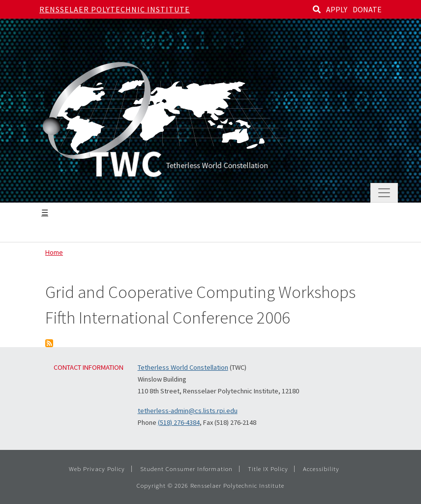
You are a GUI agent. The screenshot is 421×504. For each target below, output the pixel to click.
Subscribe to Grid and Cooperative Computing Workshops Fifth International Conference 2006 (49, 343)
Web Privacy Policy (97, 469)
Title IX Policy (268, 469)
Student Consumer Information (186, 469)
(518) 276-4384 (179, 422)
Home (54, 252)
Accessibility (321, 469)
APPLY (337, 9)
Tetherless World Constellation (183, 367)
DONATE (367, 9)
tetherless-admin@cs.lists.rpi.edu (188, 411)
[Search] (317, 9)
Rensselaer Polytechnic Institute (115, 9)
